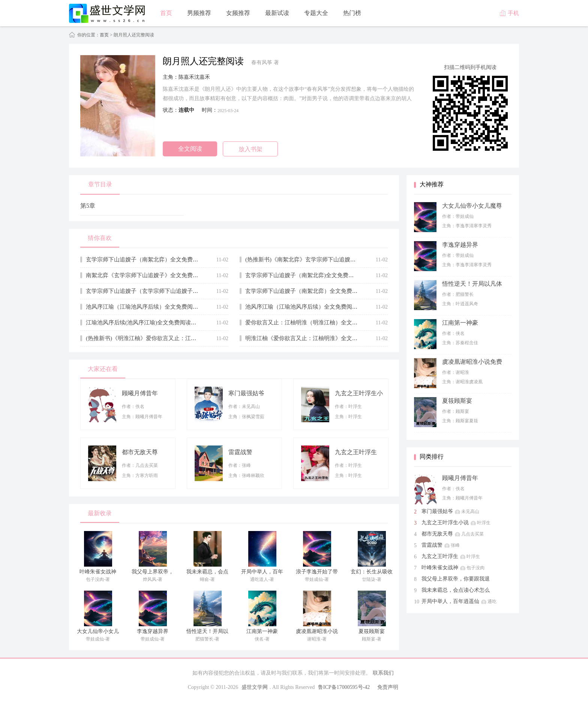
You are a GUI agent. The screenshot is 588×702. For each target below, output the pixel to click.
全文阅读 (190, 149)
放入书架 (250, 149)
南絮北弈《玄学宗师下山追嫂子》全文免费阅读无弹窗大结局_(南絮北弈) (176, 275)
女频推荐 (238, 13)
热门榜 (352, 13)
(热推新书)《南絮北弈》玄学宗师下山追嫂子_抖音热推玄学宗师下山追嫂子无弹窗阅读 (353, 259)
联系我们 (383, 673)
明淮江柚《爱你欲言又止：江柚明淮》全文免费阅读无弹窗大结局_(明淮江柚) (341, 338)
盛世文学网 (255, 687)
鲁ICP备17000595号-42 (344, 687)
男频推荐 (199, 13)
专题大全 (316, 13)
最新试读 (277, 13)
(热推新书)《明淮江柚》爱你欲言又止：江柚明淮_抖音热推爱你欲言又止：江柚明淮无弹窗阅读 (205, 338)
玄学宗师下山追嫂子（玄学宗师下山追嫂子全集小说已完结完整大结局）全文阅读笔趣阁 (196, 291)
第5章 (88, 206)
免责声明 (388, 687)
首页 (166, 13)
